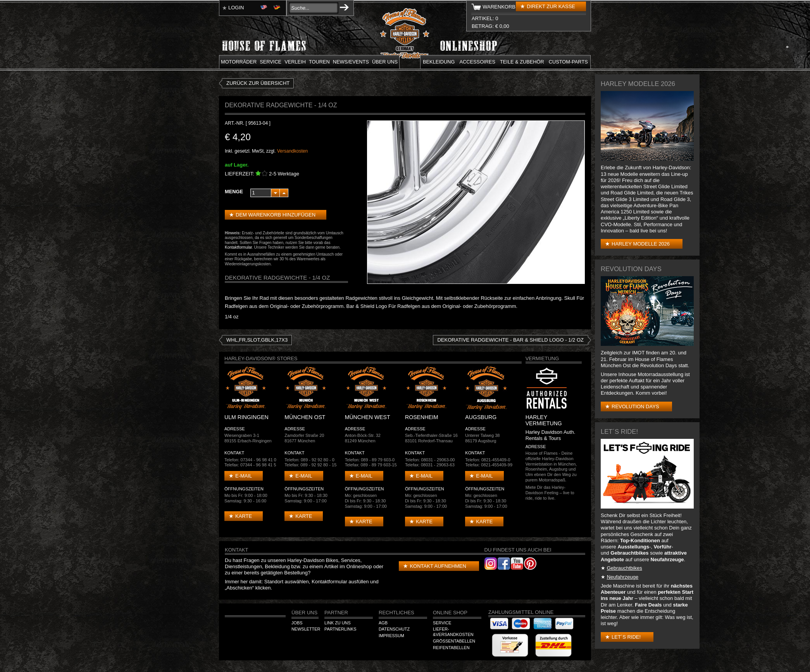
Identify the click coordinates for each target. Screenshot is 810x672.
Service (271, 62)
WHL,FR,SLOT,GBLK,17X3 (257, 340)
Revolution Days (635, 406)
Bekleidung (439, 62)
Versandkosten (292, 151)
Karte (244, 516)
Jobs (297, 623)
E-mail (244, 476)
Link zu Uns (338, 623)
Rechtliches (396, 613)
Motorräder (239, 62)
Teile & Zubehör (522, 62)
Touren (319, 62)
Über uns (385, 62)
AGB (383, 623)
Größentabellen (454, 641)
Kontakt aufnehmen (438, 566)
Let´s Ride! (626, 637)
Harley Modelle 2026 (641, 244)
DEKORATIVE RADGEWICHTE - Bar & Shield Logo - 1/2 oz (510, 340)
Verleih (295, 62)
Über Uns (304, 613)
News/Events (351, 62)
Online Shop (450, 613)
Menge (234, 192)
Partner (336, 613)
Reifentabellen (451, 648)
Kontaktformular (238, 247)
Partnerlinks (340, 629)
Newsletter (306, 629)
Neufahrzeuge (623, 577)
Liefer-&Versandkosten (453, 632)
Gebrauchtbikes (625, 568)
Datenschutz (394, 629)
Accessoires (477, 62)
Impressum (391, 636)
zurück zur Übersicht (258, 83)
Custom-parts (568, 62)
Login (236, 8)
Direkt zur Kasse (551, 6)
